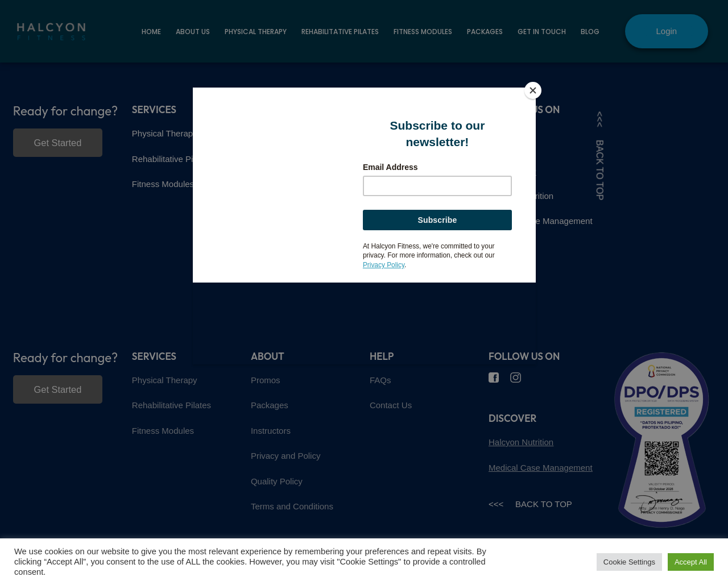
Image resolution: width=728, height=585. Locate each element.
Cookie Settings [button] (629, 562)
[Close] (533, 90)
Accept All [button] (691, 562)
